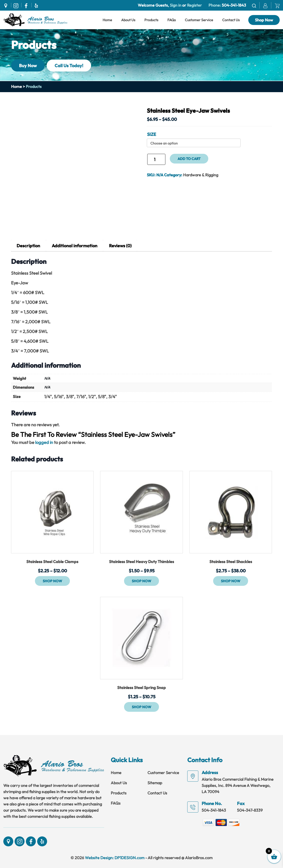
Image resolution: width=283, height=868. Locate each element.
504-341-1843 (234, 5)
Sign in (176, 5)
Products (151, 20)
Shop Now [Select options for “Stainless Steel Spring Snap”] (141, 707)
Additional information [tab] (75, 246)
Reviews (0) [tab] (120, 246)
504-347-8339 (250, 810)
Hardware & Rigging (201, 175)
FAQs (172, 20)
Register (194, 5)
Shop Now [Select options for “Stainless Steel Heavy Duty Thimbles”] (141, 581)
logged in (44, 442)
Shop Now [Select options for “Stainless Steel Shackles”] (231, 581)
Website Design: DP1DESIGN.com (115, 858)
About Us (128, 20)
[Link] (35, 19)
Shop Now (264, 20)
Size (152, 134)
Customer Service (199, 20)
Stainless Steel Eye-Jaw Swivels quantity (147, 161)
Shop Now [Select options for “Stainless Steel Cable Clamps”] (52, 581)
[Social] (7, 5)
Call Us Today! (69, 65)
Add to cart (189, 159)
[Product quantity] (156, 159)
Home (107, 20)
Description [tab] (28, 246)
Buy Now (28, 65)
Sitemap (155, 783)
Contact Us (231, 20)
